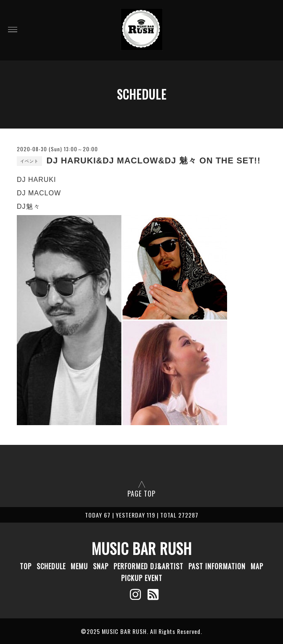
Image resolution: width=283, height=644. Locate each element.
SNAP (101, 566)
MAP (257, 566)
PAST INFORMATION (217, 566)
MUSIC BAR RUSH (142, 548)
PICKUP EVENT (142, 578)
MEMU (79, 566)
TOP (26, 566)
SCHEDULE (51, 566)
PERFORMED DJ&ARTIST (148, 566)
